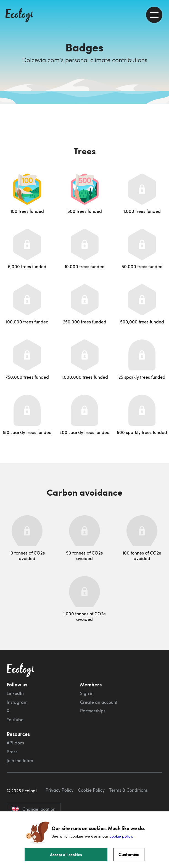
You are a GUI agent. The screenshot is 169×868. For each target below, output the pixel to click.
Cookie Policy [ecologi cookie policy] (91, 790)
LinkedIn (15, 693)
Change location (34, 809)
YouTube (15, 720)
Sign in (87, 693)
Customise (129, 854)
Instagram (17, 702)
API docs (15, 743)
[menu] (154, 15)
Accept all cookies (66, 854)
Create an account (99, 702)
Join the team (20, 760)
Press (12, 752)
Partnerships (93, 711)
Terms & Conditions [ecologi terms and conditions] (128, 790)
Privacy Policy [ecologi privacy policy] (60, 790)
